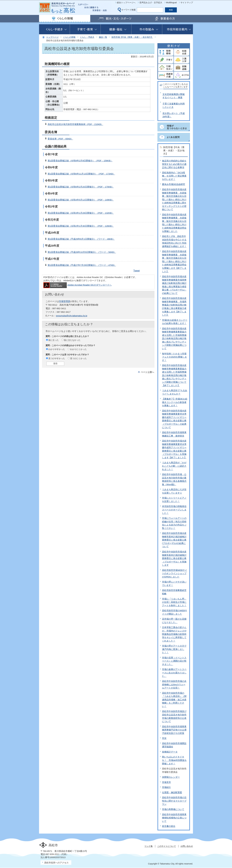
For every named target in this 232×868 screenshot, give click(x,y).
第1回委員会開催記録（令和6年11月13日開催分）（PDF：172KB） (81, 174)
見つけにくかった (78, 358)
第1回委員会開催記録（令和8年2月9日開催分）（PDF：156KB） (80, 161)
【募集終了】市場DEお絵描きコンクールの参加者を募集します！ (175, 402)
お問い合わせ (187, 846)
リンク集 (149, 846)
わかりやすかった (57, 349)
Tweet (136, 271)
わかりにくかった (78, 349)
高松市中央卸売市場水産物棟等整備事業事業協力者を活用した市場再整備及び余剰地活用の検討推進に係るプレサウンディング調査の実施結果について (174, 338)
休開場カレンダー (171, 777)
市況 (164, 738)
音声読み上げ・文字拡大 (151, 3)
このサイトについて (167, 846)
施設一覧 (103, 37)
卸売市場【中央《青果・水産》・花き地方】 (132, 37)
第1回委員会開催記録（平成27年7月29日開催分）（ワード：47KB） (82, 265)
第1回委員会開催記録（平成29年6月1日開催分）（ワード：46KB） (81, 239)
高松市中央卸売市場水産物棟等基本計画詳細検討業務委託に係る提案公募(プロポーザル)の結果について (174, 540)
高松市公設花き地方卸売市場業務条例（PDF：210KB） (75, 124)
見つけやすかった (57, 358)
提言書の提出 (169, 826)
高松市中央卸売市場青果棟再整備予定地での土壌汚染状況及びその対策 (174, 730)
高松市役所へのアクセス (56, 863)
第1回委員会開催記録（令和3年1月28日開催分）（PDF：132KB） (81, 213)
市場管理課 (64, 301)
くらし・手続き (87, 37)
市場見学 (166, 782)
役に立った (54, 340)
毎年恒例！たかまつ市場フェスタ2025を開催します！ (174, 357)
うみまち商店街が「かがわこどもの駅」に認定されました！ (174, 466)
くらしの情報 (69, 37)
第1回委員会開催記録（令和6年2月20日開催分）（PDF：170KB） (81, 187)
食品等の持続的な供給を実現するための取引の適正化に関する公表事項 (174, 164)
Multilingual (171, 3)
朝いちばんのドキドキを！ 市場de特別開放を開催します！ (174, 760)
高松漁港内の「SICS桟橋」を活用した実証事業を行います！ (174, 176)
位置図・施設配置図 (172, 792)
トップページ (52, 37)
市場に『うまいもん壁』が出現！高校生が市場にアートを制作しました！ (174, 602)
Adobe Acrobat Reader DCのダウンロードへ (77, 285)
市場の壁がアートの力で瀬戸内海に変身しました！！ (174, 649)
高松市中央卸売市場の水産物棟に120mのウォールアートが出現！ (174, 684)
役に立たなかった (72, 340)
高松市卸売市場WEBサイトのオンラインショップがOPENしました (175, 573)
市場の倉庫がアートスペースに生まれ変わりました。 (174, 673)
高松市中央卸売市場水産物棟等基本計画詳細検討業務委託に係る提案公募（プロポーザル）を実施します (174, 558)
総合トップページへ (126, 3)
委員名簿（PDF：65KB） (60, 139)
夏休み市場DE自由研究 (174, 184)
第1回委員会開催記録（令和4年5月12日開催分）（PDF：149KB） (81, 200)
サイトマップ (187, 3)
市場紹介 (166, 787)
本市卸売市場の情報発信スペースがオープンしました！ (174, 510)
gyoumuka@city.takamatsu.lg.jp (72, 316)
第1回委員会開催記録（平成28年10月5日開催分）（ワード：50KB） (82, 252)
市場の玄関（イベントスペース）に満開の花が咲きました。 (174, 661)
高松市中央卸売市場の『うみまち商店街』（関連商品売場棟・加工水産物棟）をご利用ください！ (174, 700)
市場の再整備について (173, 809)
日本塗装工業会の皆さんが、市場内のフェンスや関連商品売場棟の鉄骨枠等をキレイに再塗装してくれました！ (174, 634)
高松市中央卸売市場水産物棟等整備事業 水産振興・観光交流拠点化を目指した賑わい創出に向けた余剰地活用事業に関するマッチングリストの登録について (174, 199)
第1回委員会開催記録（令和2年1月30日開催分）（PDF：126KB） (81, 226)
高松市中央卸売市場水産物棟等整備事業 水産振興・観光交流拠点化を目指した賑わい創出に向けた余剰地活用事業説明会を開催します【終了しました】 (174, 261)
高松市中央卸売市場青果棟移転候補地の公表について (174, 818)
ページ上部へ (148, 372)
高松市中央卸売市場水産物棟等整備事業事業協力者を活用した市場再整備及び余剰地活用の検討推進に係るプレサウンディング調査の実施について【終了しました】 (174, 375)
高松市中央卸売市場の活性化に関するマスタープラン (174, 801)
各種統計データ (170, 752)
